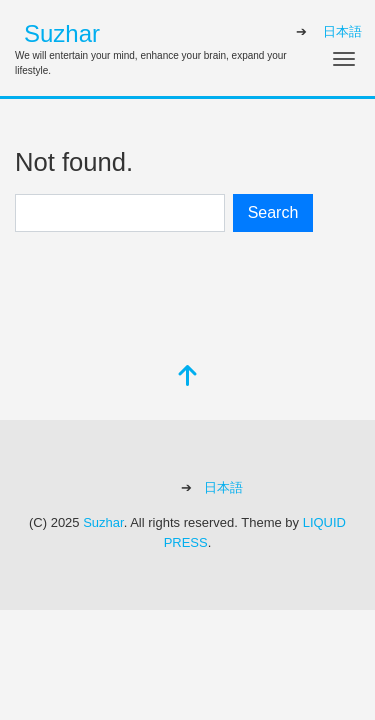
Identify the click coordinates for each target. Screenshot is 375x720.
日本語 (342, 31)
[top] (188, 377)
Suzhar (62, 33)
